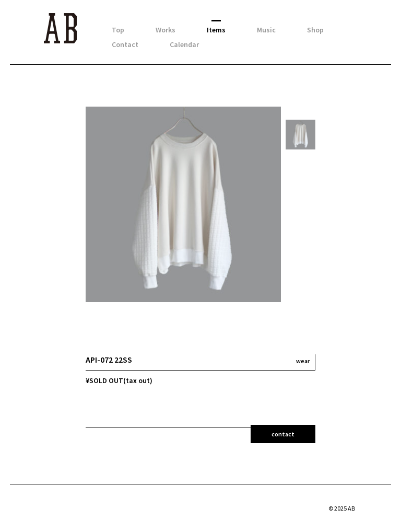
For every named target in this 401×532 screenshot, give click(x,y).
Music (266, 30)
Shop (315, 30)
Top (118, 30)
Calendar (184, 44)
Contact (125, 44)
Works (166, 30)
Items (216, 30)
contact (283, 434)
